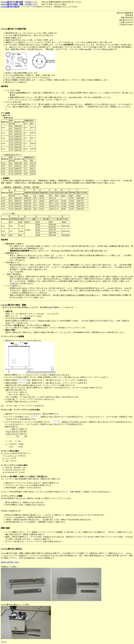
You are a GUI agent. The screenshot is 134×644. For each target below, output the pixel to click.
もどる (4, 642)
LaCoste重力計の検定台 (10, 7)
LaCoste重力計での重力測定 (12, 2)
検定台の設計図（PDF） (10, 562)
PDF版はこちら (31, 2)
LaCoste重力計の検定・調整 (12, 4)
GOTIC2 (13, 284)
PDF (51, 307)
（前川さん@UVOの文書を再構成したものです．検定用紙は (25, 307)
